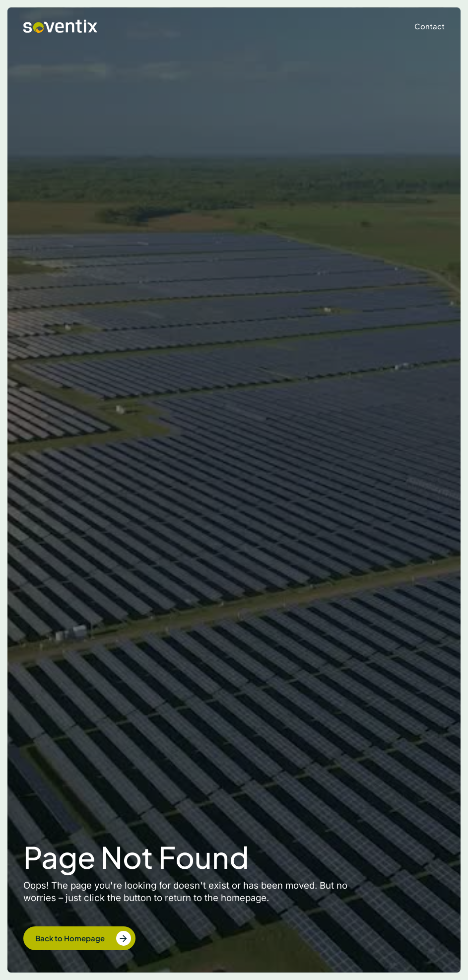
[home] (60, 27)
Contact (430, 26)
